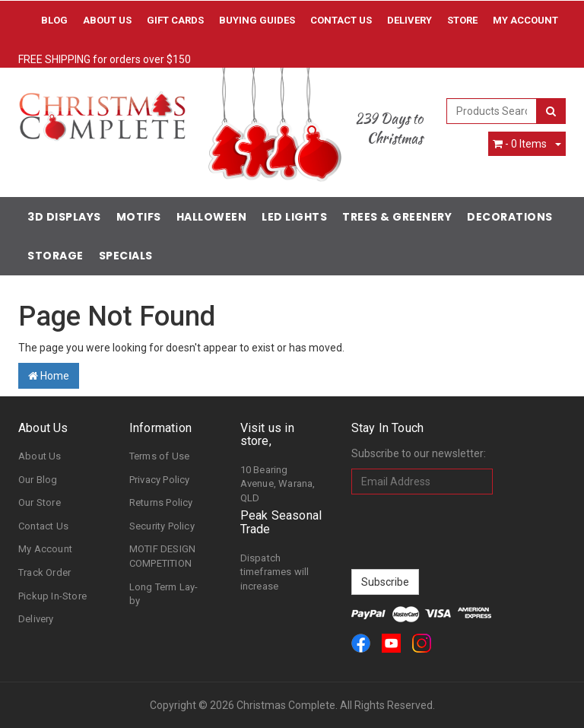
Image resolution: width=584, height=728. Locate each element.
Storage (56, 256)
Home (49, 376)
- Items (520, 144)
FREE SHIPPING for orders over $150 (105, 59)
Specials (126, 256)
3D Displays (64, 217)
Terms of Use (159, 456)
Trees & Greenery (397, 217)
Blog (54, 20)
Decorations (510, 217)
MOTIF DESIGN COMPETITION (162, 556)
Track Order (44, 572)
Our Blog (38, 480)
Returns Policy (161, 502)
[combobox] (492, 111)
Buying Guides (257, 20)
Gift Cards (175, 20)
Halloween (212, 217)
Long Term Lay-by (164, 594)
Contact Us (341, 20)
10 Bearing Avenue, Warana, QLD (278, 484)
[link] (361, 643)
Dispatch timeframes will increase (275, 572)
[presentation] (467, 532)
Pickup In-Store (52, 596)
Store (462, 20)
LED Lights (294, 217)
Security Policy (162, 526)
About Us (107, 20)
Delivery (409, 20)
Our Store (40, 502)
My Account (45, 549)
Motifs (139, 217)
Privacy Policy (160, 480)
